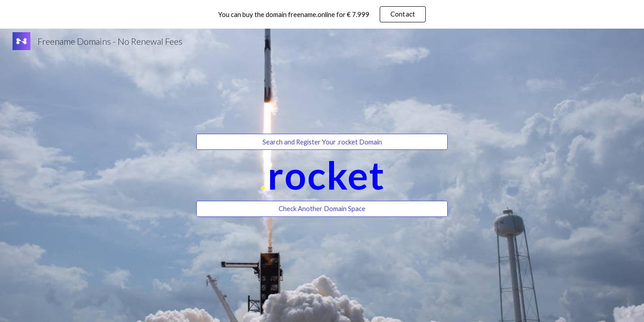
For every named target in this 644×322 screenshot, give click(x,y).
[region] (322, 14)
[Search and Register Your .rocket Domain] (322, 142)
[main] (322, 175)
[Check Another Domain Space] (322, 209)
